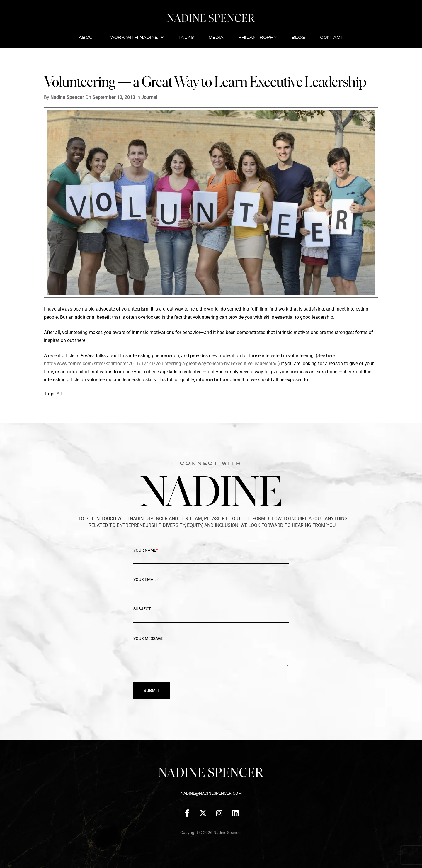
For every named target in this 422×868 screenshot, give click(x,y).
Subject (211, 613)
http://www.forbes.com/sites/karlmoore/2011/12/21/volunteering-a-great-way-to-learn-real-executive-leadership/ (160, 363)
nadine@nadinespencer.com (211, 793)
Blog (298, 37)
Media (216, 37)
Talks (186, 37)
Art (59, 394)
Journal (149, 97)
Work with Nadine (137, 37)
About (87, 37)
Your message (211, 656)
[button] (137, 37)
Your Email (211, 584)
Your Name (211, 555)
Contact (332, 37)
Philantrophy (258, 37)
